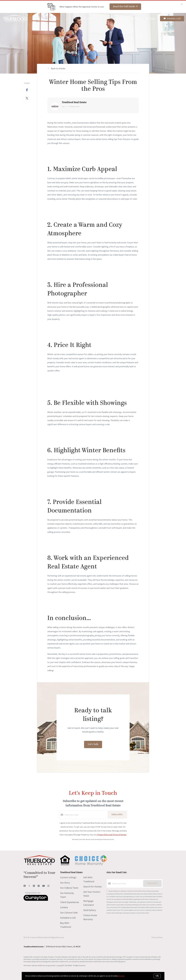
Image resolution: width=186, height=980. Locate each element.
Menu (151, 19)
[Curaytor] (36, 900)
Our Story (65, 883)
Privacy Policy (128, 899)
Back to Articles (58, 68)
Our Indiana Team (69, 888)
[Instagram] (48, 886)
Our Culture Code (69, 913)
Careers (134, 19)
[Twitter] (29, 886)
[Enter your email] (86, 815)
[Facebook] (25, 886)
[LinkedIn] (34, 886)
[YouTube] (44, 886)
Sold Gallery (90, 910)
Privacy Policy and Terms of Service (112, 835)
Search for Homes (114, 19)
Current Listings (68, 877)
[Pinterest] (39, 886)
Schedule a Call (68, 918)
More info (121, 976)
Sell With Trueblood (87, 19)
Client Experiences (70, 902)
